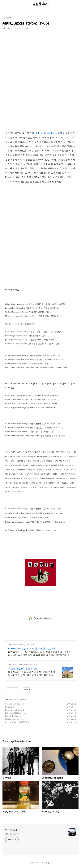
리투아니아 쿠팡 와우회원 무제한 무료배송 (32, 649)
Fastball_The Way (12, 716)
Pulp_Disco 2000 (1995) (14, 713)
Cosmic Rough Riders (13, 704)
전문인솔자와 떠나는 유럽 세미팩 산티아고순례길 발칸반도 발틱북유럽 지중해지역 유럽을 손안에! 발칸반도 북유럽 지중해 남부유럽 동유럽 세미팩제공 (32, 674)
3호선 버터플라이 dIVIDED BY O (17, 722)
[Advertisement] (40, 618)
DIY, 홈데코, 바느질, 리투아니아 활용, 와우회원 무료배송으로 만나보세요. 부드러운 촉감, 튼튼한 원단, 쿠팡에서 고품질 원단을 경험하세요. (40, 654)
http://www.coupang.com (19, 644)
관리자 (50, 863)
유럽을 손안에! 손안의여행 (23, 669)
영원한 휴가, (41, 4)
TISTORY (41, 863)
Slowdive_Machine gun (14, 719)
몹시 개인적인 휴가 (12, 834)
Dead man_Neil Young (13, 710)
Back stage (9, 699)
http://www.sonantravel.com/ (20, 664)
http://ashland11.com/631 (49, 133)
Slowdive (9, 707)
